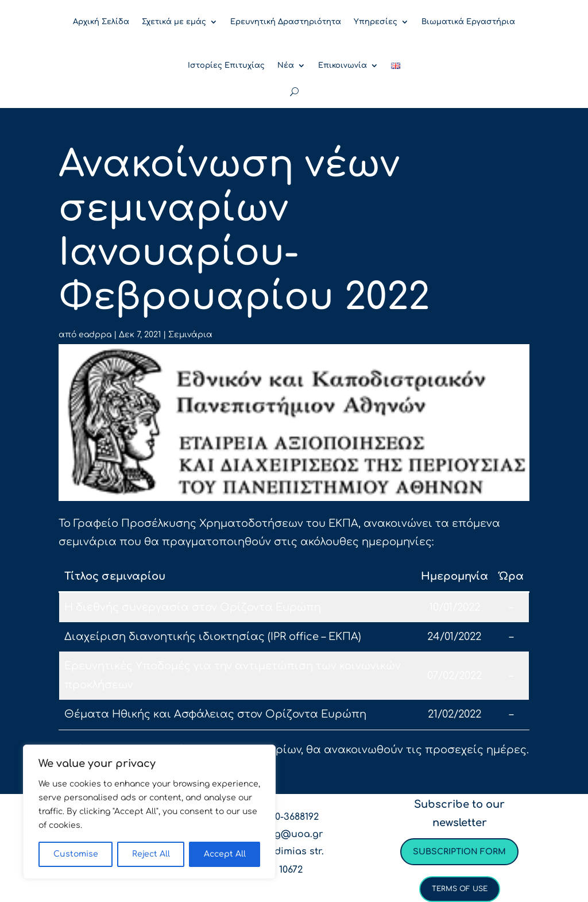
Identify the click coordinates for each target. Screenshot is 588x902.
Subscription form (459, 852)
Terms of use (460, 889)
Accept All (225, 854)
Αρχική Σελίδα (101, 22)
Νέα (286, 65)
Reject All (151, 854)
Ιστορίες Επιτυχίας (226, 65)
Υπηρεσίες (376, 22)
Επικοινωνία (343, 65)
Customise (76, 854)
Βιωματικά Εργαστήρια (468, 22)
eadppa (95, 335)
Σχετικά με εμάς (174, 22)
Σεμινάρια (190, 335)
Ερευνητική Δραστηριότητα (286, 22)
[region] (149, 812)
